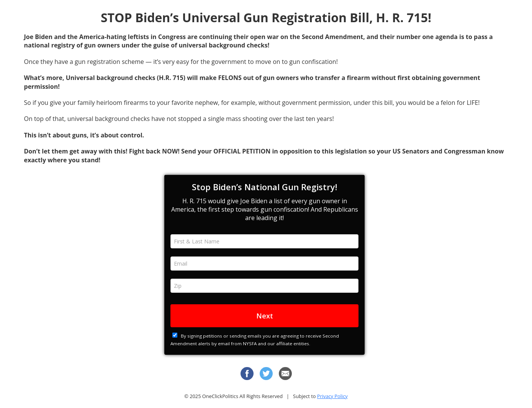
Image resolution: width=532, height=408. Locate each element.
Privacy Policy (332, 396)
